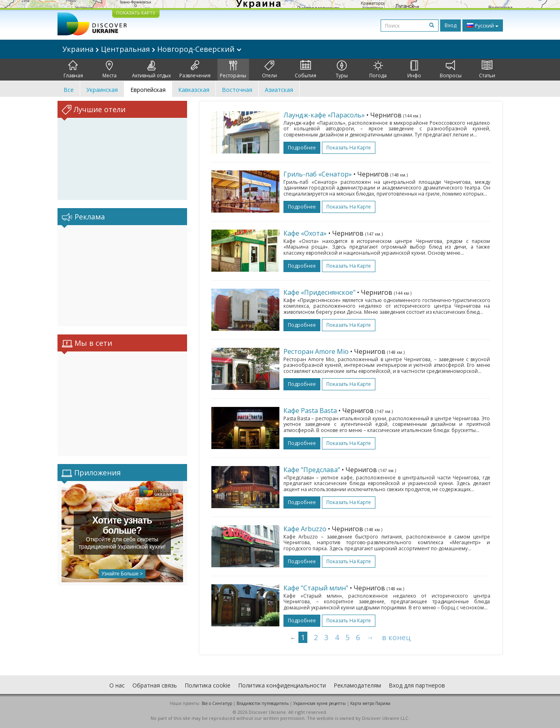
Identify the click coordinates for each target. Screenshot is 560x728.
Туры (342, 70)
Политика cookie (208, 685)
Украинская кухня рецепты (319, 703)
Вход (450, 25)
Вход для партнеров (417, 685)
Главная (73, 70)
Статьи (487, 70)
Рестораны (233, 70)
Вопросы (451, 70)
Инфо (414, 70)
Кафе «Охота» (305, 233)
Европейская (148, 90)
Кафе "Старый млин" (316, 588)
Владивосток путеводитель (263, 703)
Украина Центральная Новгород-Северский (152, 49)
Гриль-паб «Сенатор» (318, 174)
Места (110, 70)
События (306, 70)
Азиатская (279, 90)
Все (69, 90)
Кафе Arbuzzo (305, 529)
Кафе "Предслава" (312, 470)
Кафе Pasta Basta (310, 411)
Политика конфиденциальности (282, 685)
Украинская (102, 90)
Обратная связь (155, 685)
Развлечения (195, 70)
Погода (378, 70)
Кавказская (194, 90)
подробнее (302, 148)
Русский (483, 26)
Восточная (237, 90)
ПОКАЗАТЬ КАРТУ (136, 13)
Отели (269, 70)
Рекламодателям (357, 685)
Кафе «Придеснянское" (319, 292)
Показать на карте (349, 148)
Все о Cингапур (217, 703)
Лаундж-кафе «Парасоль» (324, 115)
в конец (396, 637)
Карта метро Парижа (370, 703)
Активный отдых (151, 70)
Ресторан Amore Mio (316, 351)
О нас (117, 685)
